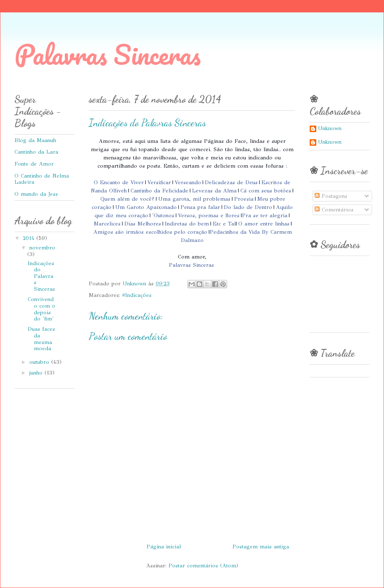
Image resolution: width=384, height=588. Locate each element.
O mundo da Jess (36, 194)
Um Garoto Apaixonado (146, 207)
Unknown (330, 129)
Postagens (331, 196)
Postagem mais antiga (261, 547)
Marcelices (107, 224)
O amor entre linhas (264, 224)
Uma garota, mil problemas (194, 199)
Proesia (244, 199)
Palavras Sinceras (108, 54)
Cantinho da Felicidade (159, 191)
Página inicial (164, 547)
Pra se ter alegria (265, 216)
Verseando (188, 183)
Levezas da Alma (214, 191)
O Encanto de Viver (119, 183)
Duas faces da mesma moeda (41, 339)
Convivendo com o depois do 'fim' (41, 309)
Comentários (334, 210)
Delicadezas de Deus (231, 183)
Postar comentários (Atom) (203, 566)
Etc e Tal (224, 224)
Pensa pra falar (200, 207)
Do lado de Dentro (248, 207)
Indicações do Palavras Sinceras (41, 276)
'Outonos (163, 216)
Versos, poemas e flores (209, 216)
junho (37, 373)
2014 (30, 238)
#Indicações (137, 295)
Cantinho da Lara (36, 152)
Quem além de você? (127, 199)
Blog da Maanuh (35, 140)
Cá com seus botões (266, 191)
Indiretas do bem (187, 224)
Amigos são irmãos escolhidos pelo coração (150, 232)
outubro (40, 362)
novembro (42, 248)
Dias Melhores (143, 224)
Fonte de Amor (34, 164)
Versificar (159, 183)
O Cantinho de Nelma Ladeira (42, 179)
